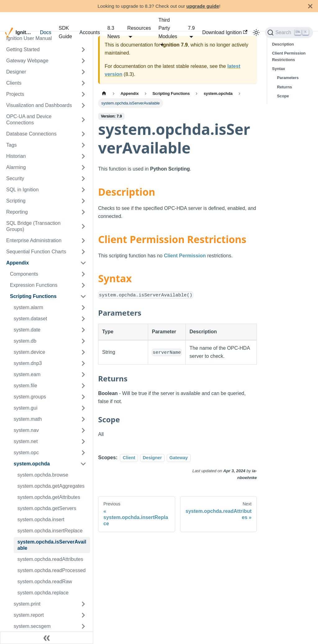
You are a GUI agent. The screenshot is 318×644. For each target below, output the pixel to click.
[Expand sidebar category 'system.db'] (83, 341)
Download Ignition (225, 32)
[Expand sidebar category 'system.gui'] (83, 408)
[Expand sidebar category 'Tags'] (83, 145)
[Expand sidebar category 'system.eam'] (83, 375)
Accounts (90, 32)
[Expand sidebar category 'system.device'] (83, 352)
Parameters (288, 78)
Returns (284, 87)
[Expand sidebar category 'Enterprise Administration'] (83, 241)
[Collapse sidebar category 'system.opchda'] (83, 464)
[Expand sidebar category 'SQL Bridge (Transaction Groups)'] (83, 226)
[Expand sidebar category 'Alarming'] (83, 167)
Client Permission (185, 256)
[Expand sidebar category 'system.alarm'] (83, 308)
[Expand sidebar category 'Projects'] (83, 94)
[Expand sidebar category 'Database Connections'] (83, 134)
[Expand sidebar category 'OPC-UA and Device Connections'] (83, 120)
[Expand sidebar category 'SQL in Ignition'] (83, 190)
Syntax (279, 69)
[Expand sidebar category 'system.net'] (83, 442)
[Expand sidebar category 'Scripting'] (83, 201)
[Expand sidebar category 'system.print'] (83, 604)
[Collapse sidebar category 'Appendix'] (83, 263)
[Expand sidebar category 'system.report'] (83, 615)
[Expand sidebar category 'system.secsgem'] (83, 626)
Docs (46, 32)
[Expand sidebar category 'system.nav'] (83, 430)
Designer (152, 458)
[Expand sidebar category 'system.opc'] (83, 453)
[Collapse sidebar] (47, 638)
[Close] (310, 6)
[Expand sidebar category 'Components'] (83, 274)
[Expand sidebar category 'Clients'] (83, 83)
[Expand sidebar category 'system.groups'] (83, 397)
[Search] (289, 33)
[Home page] (104, 93)
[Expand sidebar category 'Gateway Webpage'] (83, 61)
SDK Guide (65, 32)
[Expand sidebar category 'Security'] (83, 179)
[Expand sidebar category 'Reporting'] (83, 212)
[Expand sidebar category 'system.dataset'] (83, 319)
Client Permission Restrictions (289, 56)
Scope (283, 96)
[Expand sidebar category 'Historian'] (83, 156)
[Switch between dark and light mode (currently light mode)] (256, 33)
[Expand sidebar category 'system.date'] (83, 330)
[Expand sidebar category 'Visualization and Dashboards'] (83, 105)
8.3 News (114, 32)
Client (129, 458)
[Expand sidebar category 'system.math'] (83, 419)
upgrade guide (203, 6)
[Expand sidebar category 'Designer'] (83, 72)
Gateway (179, 458)
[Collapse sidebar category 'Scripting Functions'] (83, 296)
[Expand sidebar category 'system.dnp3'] (83, 363)
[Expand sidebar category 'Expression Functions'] (83, 285)
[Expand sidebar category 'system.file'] (83, 386)
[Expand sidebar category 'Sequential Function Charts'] (83, 252)
